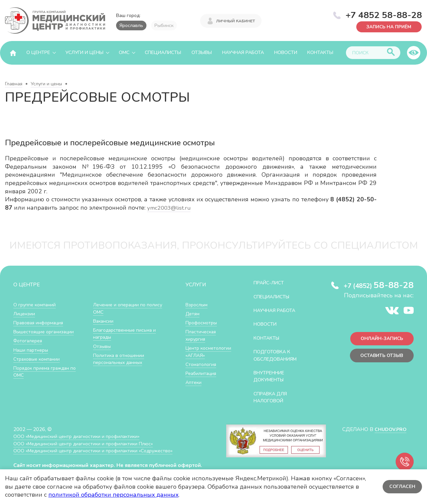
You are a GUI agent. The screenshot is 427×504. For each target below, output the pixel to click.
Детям (193, 313)
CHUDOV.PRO (389, 429)
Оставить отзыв (380, 357)
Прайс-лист (271, 282)
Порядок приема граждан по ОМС (48, 371)
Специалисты (163, 52)
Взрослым (197, 304)
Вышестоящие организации (46, 331)
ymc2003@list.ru (170, 208)
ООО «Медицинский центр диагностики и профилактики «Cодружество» (99, 450)
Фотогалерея (29, 340)
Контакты (320, 52)
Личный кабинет (236, 21)
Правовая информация (41, 322)
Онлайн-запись (380, 339)
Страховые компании (38, 359)
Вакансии (104, 321)
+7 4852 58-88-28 (384, 15)
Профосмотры (203, 322)
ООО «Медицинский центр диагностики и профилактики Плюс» (88, 443)
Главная (14, 84)
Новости (286, 52)
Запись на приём (387, 26)
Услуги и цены (84, 52)
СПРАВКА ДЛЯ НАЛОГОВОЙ (272, 397)
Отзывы (202, 52)
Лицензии (25, 313)
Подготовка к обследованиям (278, 355)
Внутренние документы (271, 376)
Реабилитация (202, 380)
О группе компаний (36, 304)
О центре (38, 52)
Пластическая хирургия (202, 335)
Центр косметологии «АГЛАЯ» (202, 355)
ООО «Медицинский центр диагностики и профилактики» (81, 436)
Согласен (402, 486)
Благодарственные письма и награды (126, 333)
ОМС (124, 52)
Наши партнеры (32, 350)
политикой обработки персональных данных (113, 495)
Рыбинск (164, 25)
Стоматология (202, 371)
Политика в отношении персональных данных (120, 359)
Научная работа (243, 52)
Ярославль (131, 25)
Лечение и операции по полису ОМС (121, 308)
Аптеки (194, 389)
